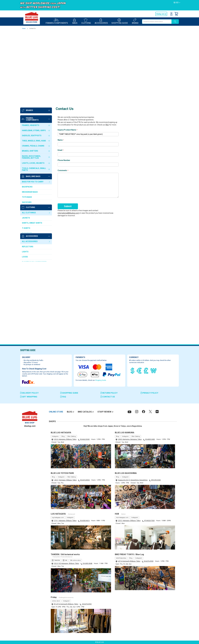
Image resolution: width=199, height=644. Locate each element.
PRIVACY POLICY (149, 393)
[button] (177, 3)
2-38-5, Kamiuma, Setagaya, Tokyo (130, 439)
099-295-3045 (156, 480)
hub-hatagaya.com (122, 518)
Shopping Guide (101, 380)
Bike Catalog (72, 436)
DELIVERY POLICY (29, 393)
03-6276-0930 (149, 561)
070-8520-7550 (149, 521)
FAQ (107, 49)
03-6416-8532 (85, 480)
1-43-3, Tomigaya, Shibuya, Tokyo (65, 480)
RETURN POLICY (109, 393)
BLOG (69, 412)
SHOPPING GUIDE (69, 393)
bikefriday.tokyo (121, 558)
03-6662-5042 (85, 439)
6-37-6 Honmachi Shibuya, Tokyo (129, 561)
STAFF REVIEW (104, 412)
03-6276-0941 (87, 604)
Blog (63, 436)
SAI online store (75, 560)
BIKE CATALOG (85, 412)
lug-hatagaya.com (58, 518)
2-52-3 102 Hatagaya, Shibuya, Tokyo (66, 563)
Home (24, 28)
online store (56, 601)
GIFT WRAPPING (29, 397)
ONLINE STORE (56, 412)
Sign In (171, 14)
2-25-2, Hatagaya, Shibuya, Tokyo (129, 521)
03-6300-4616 (85, 521)
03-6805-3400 (150, 439)
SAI (66, 560)
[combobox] (157, 22)
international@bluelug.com (68, 138)
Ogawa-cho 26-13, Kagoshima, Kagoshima (133, 480)
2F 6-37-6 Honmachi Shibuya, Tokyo (66, 604)
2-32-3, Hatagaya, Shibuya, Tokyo (65, 439)
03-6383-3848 (87, 563)
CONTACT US (108, 397)
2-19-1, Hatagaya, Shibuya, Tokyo (65, 521)
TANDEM (57, 560)
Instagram (55, 436)
